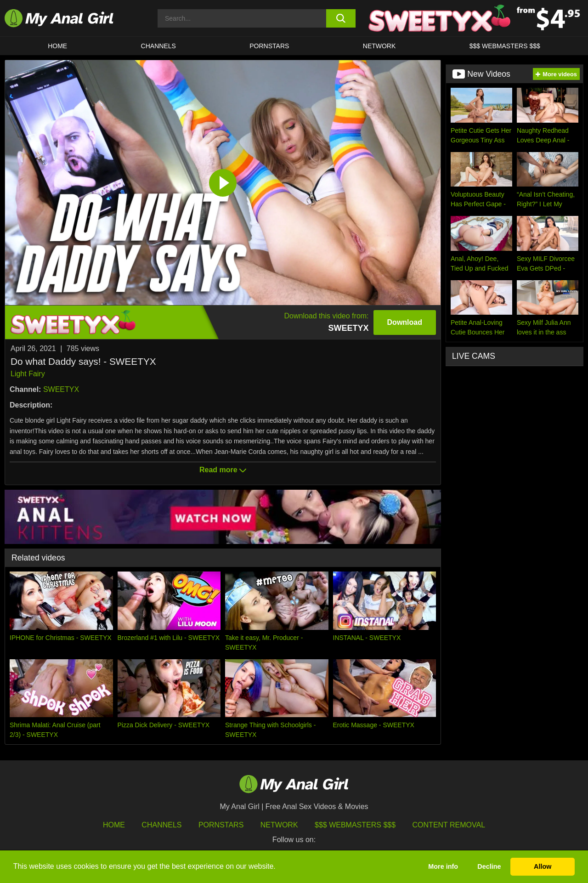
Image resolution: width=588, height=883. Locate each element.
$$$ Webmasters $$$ (355, 825)
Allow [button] (543, 866)
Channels (161, 825)
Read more (223, 470)
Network (379, 46)
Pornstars (269, 46)
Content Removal (449, 825)
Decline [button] (489, 866)
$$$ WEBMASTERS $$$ (505, 46)
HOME (57, 46)
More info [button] (443, 866)
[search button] (341, 18)
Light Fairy (28, 374)
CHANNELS (158, 46)
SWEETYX (61, 389)
